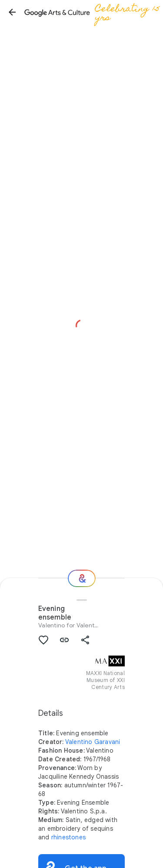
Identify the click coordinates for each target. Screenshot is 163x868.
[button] (12, 12)
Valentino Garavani (93, 742)
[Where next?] (82, 578)
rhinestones (68, 837)
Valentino (52, 625)
